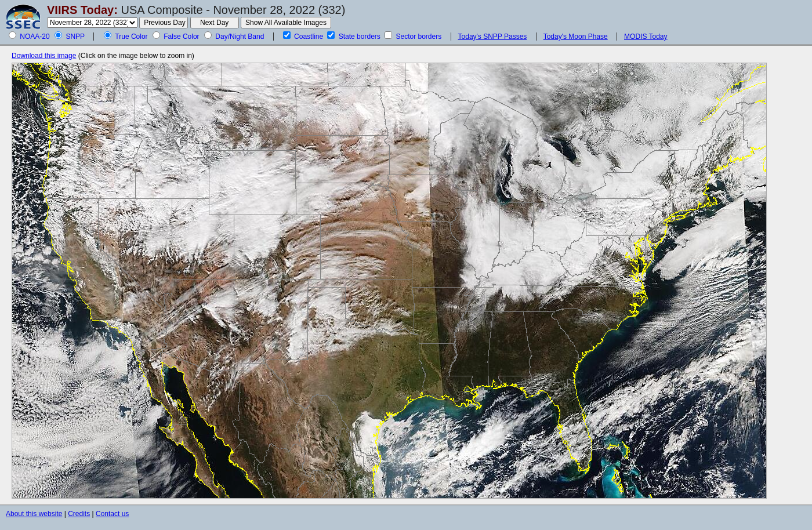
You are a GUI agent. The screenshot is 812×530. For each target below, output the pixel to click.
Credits (79, 514)
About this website (34, 514)
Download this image (44, 56)
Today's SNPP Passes (493, 37)
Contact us (112, 514)
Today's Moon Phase (576, 37)
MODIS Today (646, 37)
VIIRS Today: (82, 10)
